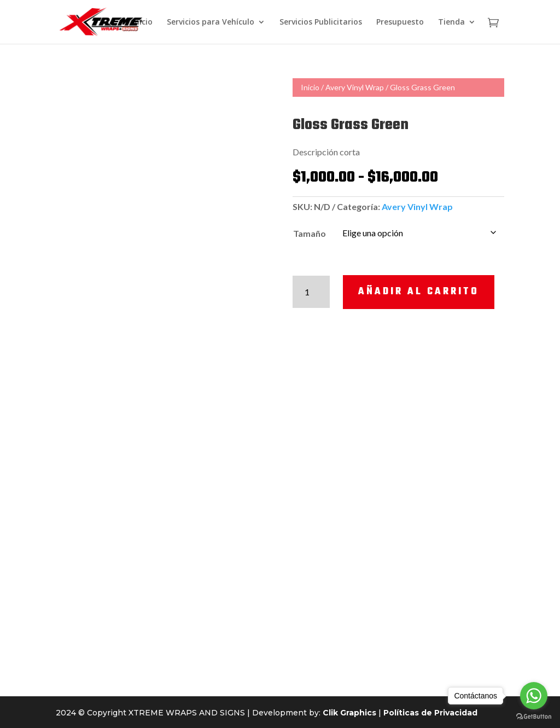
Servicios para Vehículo (211, 22)
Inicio (142, 22)
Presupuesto (400, 22)
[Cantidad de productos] (311, 292)
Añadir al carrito (419, 292)
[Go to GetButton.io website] (534, 717)
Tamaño (310, 233)
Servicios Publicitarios (321, 22)
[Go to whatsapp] (534, 696)
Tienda (451, 22)
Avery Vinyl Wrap (355, 87)
